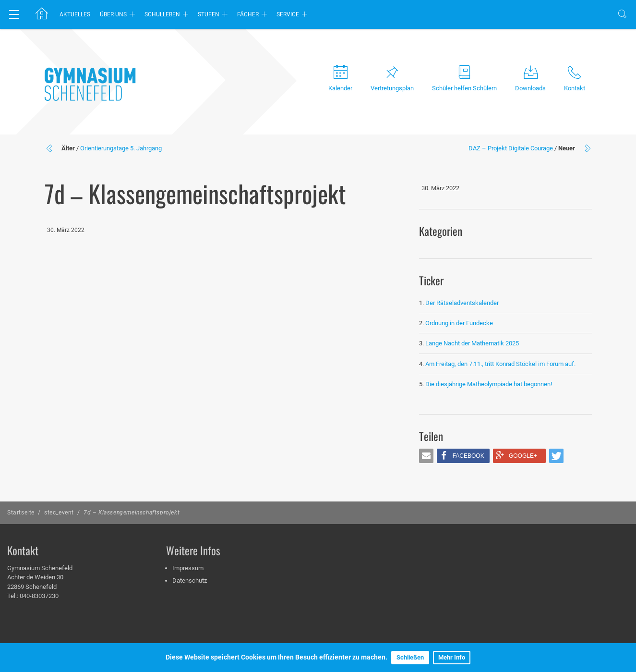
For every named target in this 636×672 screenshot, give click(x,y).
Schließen (410, 657)
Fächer (248, 14)
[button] (426, 456)
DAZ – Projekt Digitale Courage (511, 148)
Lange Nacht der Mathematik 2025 (472, 343)
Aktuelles (75, 14)
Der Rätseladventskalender (462, 303)
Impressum (188, 568)
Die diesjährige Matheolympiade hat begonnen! (489, 384)
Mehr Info (452, 657)
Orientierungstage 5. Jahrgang (121, 148)
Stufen (209, 14)
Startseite (21, 513)
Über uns (113, 14)
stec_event (59, 513)
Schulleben (162, 14)
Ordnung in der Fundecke (459, 323)
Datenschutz (190, 580)
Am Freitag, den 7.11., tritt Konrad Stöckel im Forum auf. (500, 364)
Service (288, 14)
